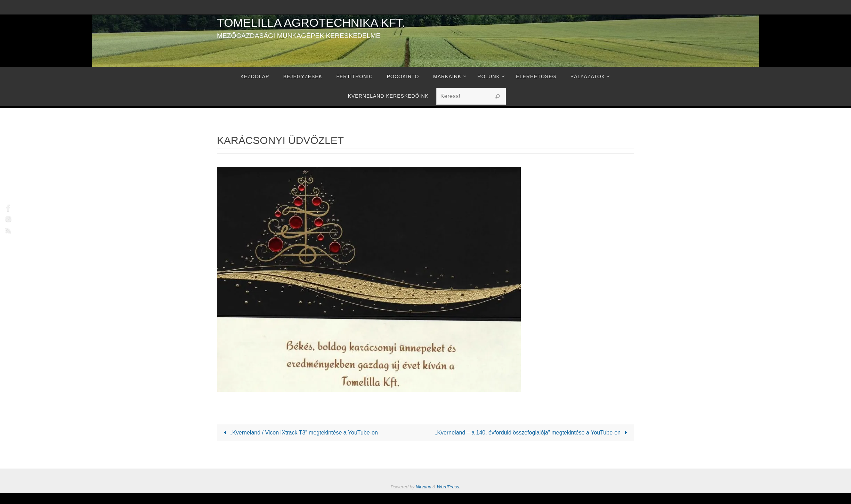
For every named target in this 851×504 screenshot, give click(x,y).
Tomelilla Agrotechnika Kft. (311, 23)
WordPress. (449, 487)
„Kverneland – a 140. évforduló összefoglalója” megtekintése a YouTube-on (533, 433)
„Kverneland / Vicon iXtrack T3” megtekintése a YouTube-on (299, 433)
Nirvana (424, 487)
